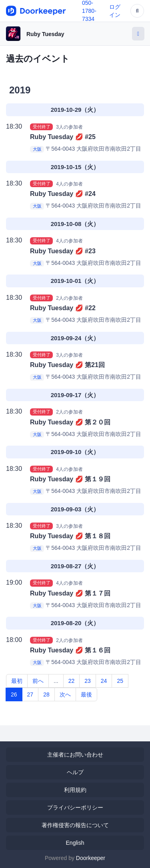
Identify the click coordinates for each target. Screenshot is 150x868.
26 (14, 694)
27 (30, 694)
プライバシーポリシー (75, 807)
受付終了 (42, 127)
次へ (65, 694)
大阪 (37, 149)
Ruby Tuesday (45, 34)
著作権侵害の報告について (75, 825)
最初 (17, 681)
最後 (86, 694)
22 (72, 681)
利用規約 (75, 790)
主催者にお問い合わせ (75, 755)
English (75, 843)
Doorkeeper (91, 858)
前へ (38, 681)
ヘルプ (75, 772)
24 (104, 681)
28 (46, 694)
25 (120, 681)
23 (88, 681)
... (56, 681)
